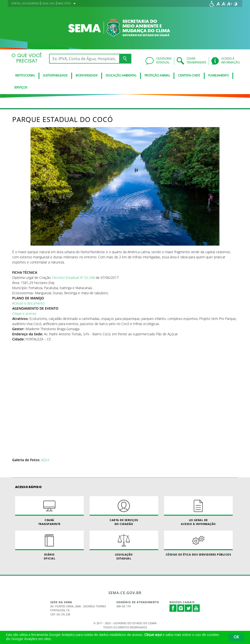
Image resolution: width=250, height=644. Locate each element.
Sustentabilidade (55, 76)
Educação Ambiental (121, 76)
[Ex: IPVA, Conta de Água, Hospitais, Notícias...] (84, 59)
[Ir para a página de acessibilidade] (212, 4)
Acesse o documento (28, 303)
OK (236, 637)
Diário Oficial (49, 545)
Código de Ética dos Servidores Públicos (198, 543)
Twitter (188, 608)
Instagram (181, 608)
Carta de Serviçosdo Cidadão (124, 511)
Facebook (173, 608)
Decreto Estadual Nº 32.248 (73, 278)
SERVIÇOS (21, 88)
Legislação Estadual (124, 545)
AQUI (45, 460)
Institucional (25, 76)
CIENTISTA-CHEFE (189, 76)
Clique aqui (153, 635)
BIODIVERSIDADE (87, 76)
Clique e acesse (24, 313)
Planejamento (219, 76)
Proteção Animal (157, 76)
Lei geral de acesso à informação (198, 511)
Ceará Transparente (49, 511)
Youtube (196, 608)
